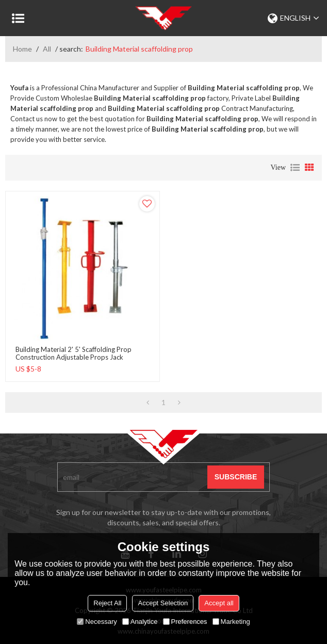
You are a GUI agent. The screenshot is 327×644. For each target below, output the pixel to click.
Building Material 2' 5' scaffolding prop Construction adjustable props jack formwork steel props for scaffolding (73, 357)
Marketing (231, 622)
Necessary (97, 622)
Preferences (185, 622)
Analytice (140, 622)
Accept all (219, 603)
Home (22, 49)
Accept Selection (163, 603)
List (295, 168)
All (47, 49)
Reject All (107, 603)
